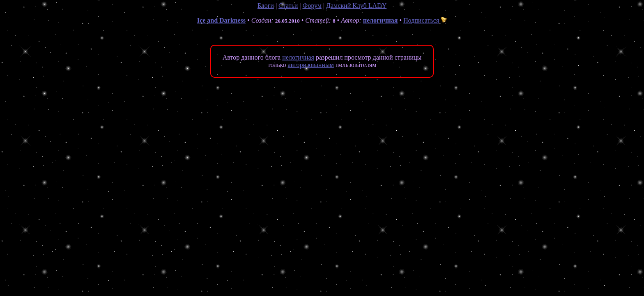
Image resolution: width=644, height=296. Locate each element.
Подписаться (425, 20)
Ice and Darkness (221, 20)
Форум (312, 6)
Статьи (288, 6)
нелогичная (381, 20)
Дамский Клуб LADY (356, 6)
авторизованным (311, 65)
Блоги (266, 6)
